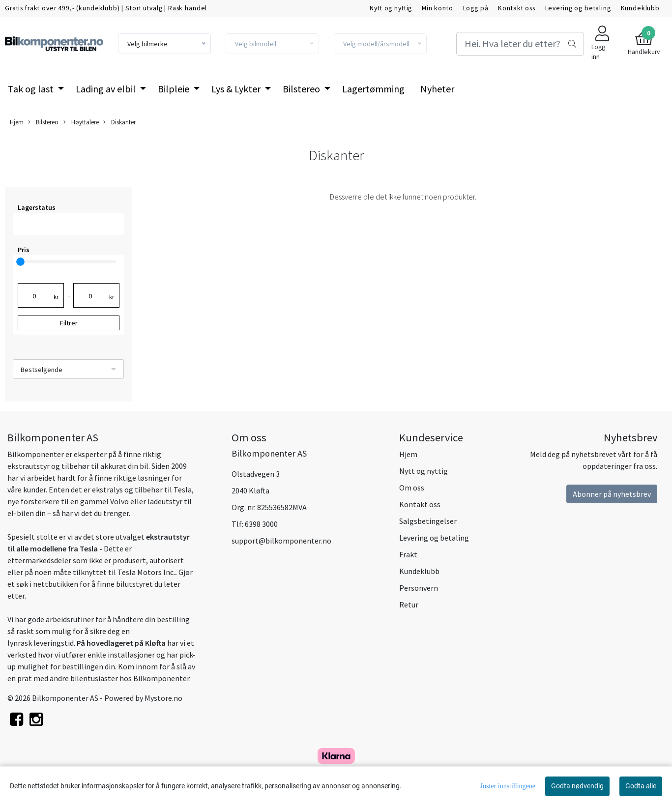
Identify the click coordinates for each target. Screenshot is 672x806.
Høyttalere (81, 122)
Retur (409, 604)
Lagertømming (373, 89)
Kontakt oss (516, 8)
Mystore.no (163, 698)
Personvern (419, 588)
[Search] (520, 44)
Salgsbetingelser (428, 521)
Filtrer (69, 323)
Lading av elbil (107, 89)
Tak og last (32, 89)
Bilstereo (302, 89)
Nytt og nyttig (391, 8)
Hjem (17, 122)
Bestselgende (42, 370)
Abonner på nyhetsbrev (612, 494)
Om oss (412, 488)
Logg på (476, 8)
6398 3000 (261, 524)
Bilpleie (175, 89)
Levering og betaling (578, 8)
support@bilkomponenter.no (281, 541)
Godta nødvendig (577, 786)
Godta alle (641, 786)
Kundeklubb (641, 8)
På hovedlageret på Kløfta (121, 643)
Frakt (408, 554)
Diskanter (119, 122)
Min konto (438, 8)
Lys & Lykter (237, 89)
